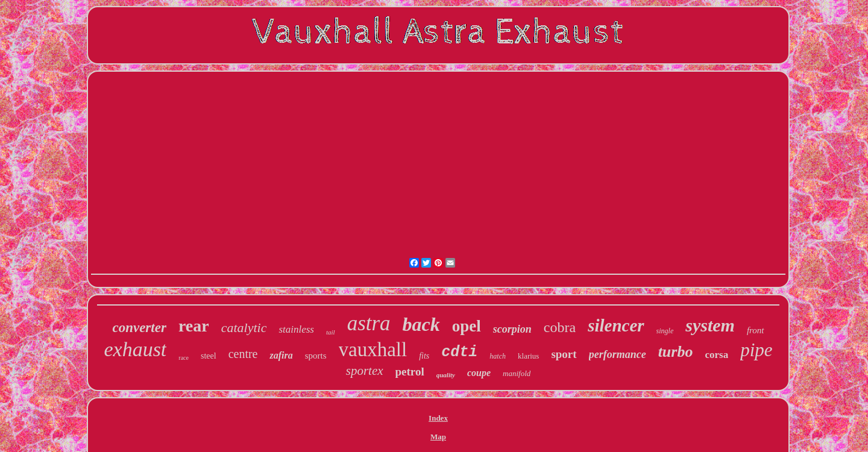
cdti (459, 352)
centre (243, 354)
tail (331, 332)
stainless (296, 329)
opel (467, 326)
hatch (498, 356)
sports (316, 356)
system (710, 325)
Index (438, 418)
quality (446, 375)
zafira (281, 355)
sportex (365, 371)
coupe (479, 373)
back (421, 324)
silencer (616, 325)
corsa (716, 355)
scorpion (512, 329)
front (756, 330)
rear (194, 326)
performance (618, 354)
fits (424, 356)
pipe (756, 350)
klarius (528, 356)
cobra (560, 327)
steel (209, 356)
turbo (676, 352)
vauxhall (373, 350)
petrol (410, 372)
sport (564, 354)
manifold (517, 373)
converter (139, 328)
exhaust (135, 349)
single (665, 331)
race (184, 358)
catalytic (244, 328)
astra (369, 323)
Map (438, 437)
